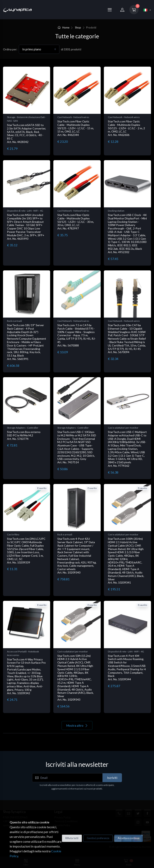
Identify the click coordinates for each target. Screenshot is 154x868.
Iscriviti (112, 778)
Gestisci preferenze (98, 838)
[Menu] (110, 10)
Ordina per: (10, 49)
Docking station (116, 211)
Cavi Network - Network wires (73, 117)
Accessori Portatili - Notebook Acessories (23, 653)
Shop (78, 28)
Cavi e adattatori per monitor (123, 428)
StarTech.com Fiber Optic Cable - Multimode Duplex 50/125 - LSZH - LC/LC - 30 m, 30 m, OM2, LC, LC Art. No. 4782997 (76, 222)
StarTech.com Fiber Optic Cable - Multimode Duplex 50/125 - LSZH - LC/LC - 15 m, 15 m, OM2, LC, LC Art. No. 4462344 (76, 128)
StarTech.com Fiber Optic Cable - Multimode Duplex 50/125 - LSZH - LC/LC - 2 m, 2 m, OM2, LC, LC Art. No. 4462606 (126, 128)
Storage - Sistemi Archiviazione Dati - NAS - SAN (26, 119)
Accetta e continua (129, 838)
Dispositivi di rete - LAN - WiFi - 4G (25, 211)
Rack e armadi (14, 321)
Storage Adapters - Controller (23, 428)
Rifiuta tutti (72, 838)
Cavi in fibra (13, 534)
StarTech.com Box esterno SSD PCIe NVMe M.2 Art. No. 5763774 (24, 435)
